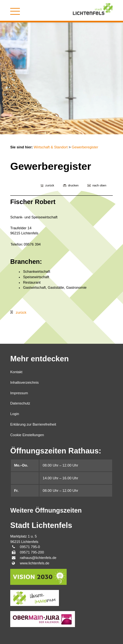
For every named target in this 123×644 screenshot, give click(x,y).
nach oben (99, 185)
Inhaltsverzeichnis (25, 382)
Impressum (19, 393)
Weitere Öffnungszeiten (46, 510)
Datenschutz (20, 403)
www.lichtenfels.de (35, 563)
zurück (50, 185)
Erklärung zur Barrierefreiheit (33, 424)
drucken (73, 185)
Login (15, 414)
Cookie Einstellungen (27, 435)
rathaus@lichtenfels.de (38, 558)
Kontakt (16, 372)
